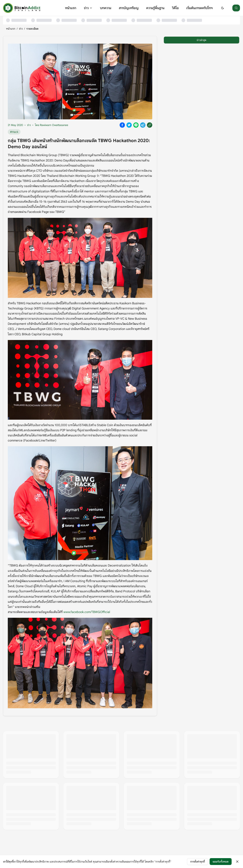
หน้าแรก (71, 8)
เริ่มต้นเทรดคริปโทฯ (199, 8)
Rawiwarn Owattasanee (54, 125)
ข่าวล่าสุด (202, 40)
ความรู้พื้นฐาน (155, 8)
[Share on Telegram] (143, 125)
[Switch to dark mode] (222, 8)
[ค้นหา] (236, 8)
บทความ (106, 8)
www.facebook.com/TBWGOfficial (87, 612)
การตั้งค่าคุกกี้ (198, 862)
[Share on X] (129, 125)
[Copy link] (150, 125)
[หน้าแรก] (22, 8)
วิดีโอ (175, 8)
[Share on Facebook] (122, 125)
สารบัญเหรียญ (129, 8)
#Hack (14, 132)
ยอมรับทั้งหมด (221, 862)
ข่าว (88, 8)
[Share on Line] (136, 125)
